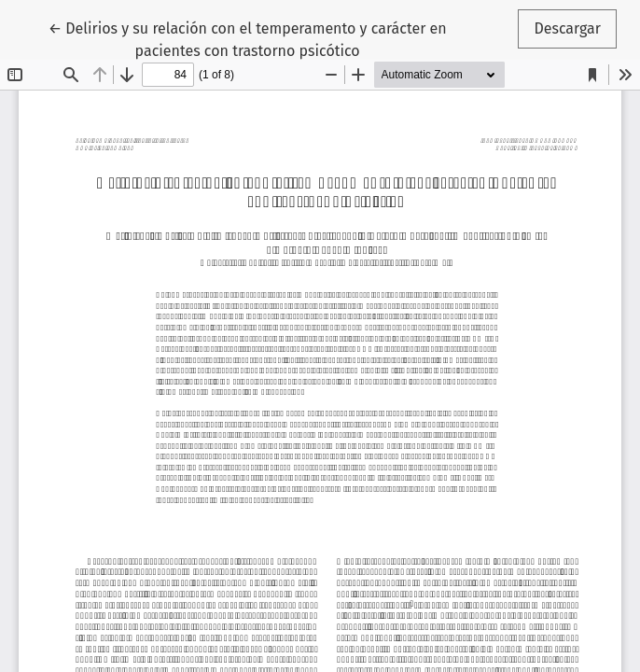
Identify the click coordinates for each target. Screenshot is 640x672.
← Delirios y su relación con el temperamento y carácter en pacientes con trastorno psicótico (248, 38)
